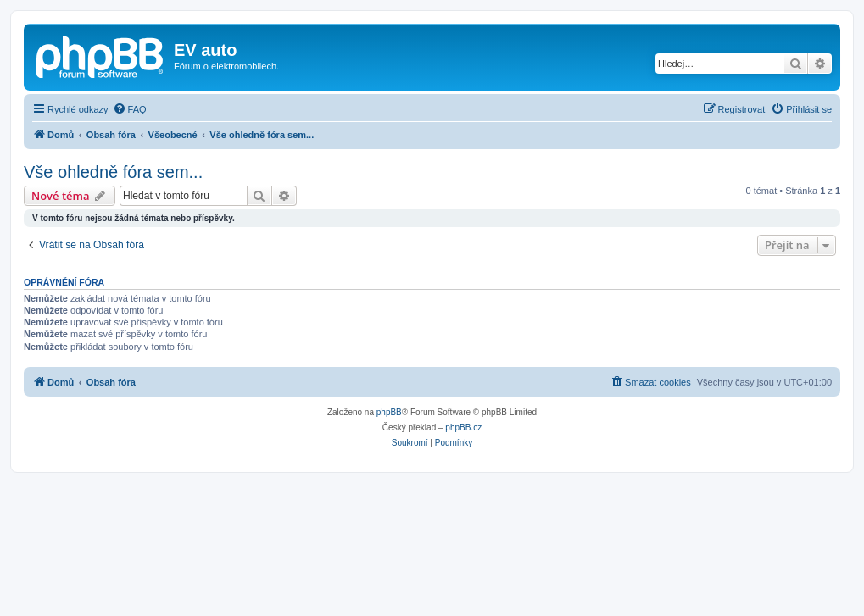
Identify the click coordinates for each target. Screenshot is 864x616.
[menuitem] (130, 109)
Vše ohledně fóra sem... (113, 172)
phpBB (389, 412)
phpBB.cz (463, 427)
